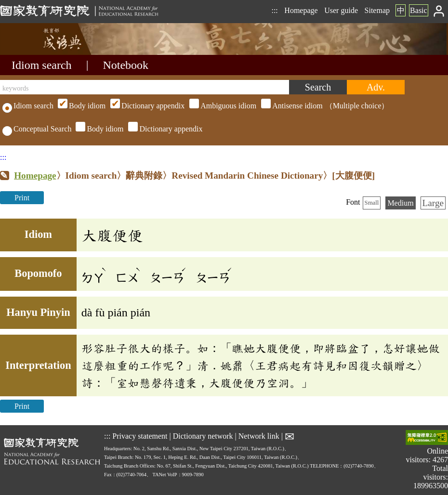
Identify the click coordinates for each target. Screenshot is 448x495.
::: (274, 10)
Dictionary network (203, 436)
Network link (259, 436)
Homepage (301, 10)
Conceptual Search (37, 129)
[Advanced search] (376, 87)
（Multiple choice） (222, 106)
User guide (341, 10)
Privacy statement (140, 436)
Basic (419, 10)
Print (22, 198)
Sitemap (377, 10)
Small (372, 203)
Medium (400, 203)
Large (433, 203)
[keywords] (145, 87)
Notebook (125, 65)
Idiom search (42, 65)
